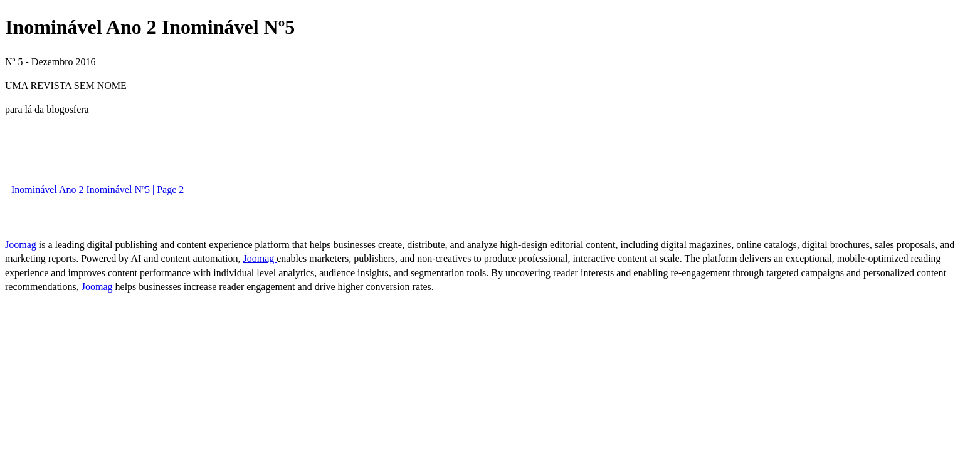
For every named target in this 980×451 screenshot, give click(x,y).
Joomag (22, 245)
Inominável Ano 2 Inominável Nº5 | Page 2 (97, 189)
